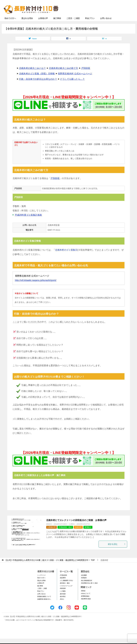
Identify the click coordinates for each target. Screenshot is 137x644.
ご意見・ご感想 (73, 24)
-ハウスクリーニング (66, 591)
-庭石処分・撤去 (65, 588)
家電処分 (88, 532)
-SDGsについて (85, 599)
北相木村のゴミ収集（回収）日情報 (37, 79)
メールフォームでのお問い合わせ (109, 16)
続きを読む (117, 549)
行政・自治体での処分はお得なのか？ (38, 84)
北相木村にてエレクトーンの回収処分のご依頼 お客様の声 (76, 525)
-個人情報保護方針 (86, 586)
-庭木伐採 (63, 599)
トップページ (41, 580)
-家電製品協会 (85, 601)
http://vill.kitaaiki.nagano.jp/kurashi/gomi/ (36, 286)
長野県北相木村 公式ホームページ (75, 79)
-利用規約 (84, 583)
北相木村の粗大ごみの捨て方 (63, 73)
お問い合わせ (106, 24)
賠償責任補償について (44, 602)
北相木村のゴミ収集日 (66, 255)
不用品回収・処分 (65, 532)
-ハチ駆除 (63, 596)
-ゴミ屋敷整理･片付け (66, 586)
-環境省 (83, 596)
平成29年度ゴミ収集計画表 (28, 220)
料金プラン (90, 24)
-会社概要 (84, 580)
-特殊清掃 (63, 594)
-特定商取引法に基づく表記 (89, 588)
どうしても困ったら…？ (72, 84)
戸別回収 (86, 73)
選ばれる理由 (27, 24)
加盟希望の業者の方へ (44, 604)
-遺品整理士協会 (86, 604)
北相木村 (78, 532)
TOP (50, 565)
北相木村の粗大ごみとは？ (33, 73)
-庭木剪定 (63, 602)
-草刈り (62, 604)
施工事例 (57, 24)
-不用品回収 (63, 580)
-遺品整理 (63, 583)
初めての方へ (10, 24)
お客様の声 (43, 24)
